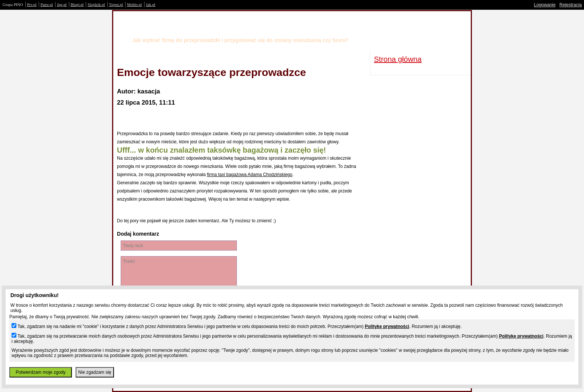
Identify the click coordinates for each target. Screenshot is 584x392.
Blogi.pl (77, 4)
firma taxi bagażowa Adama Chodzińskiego (249, 175)
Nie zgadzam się (95, 372)
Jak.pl (151, 4)
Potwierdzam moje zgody (41, 372)
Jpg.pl (62, 4)
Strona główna (398, 59)
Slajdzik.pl (96, 4)
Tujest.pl (116, 4)
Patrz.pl (47, 4)
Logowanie (545, 5)
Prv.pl (32, 4)
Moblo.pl (134, 4)
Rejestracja (571, 5)
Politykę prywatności (387, 326)
